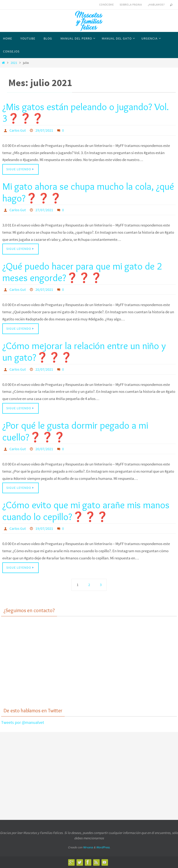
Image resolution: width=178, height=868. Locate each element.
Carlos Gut (18, 130)
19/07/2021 (44, 528)
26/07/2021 (44, 289)
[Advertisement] (89, 666)
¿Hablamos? (156, 5)
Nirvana (88, 847)
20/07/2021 (44, 449)
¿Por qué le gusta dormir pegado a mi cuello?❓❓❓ (75, 431)
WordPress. (103, 847)
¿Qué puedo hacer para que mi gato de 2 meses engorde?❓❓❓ (82, 272)
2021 (14, 63)
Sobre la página (131, 5)
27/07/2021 (44, 210)
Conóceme (106, 5)
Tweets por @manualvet (23, 722)
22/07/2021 (44, 369)
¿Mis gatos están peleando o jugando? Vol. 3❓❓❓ (86, 112)
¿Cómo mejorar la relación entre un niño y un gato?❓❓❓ (84, 351)
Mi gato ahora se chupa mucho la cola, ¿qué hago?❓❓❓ (88, 192)
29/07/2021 (44, 130)
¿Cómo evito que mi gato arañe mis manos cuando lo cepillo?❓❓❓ (86, 511)
